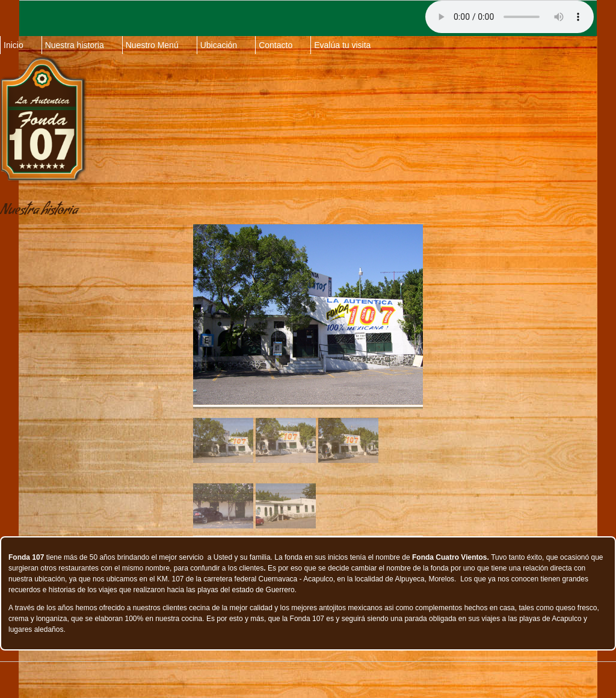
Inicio (14, 45)
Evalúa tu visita (342, 45)
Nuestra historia (75, 45)
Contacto (276, 45)
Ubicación (219, 45)
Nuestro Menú (152, 45)
